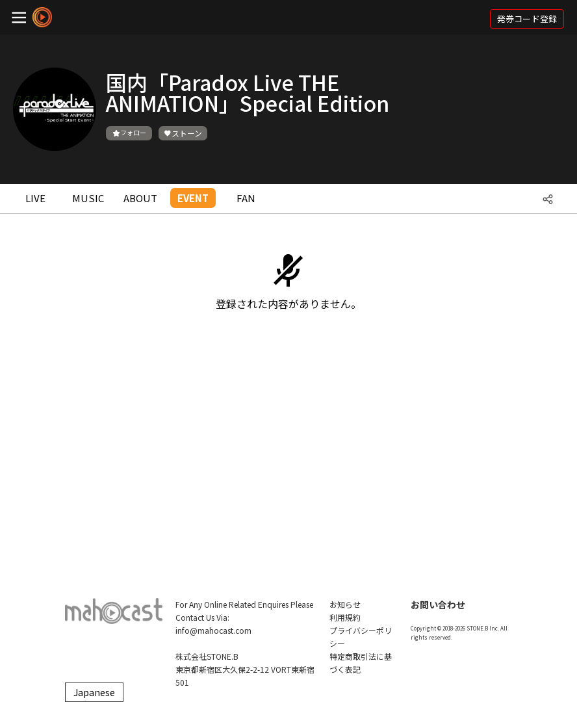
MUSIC (88, 198)
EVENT (193, 198)
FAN (246, 198)
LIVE (35, 198)
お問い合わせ (438, 604)
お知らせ (345, 604)
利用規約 (345, 617)
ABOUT (140, 198)
